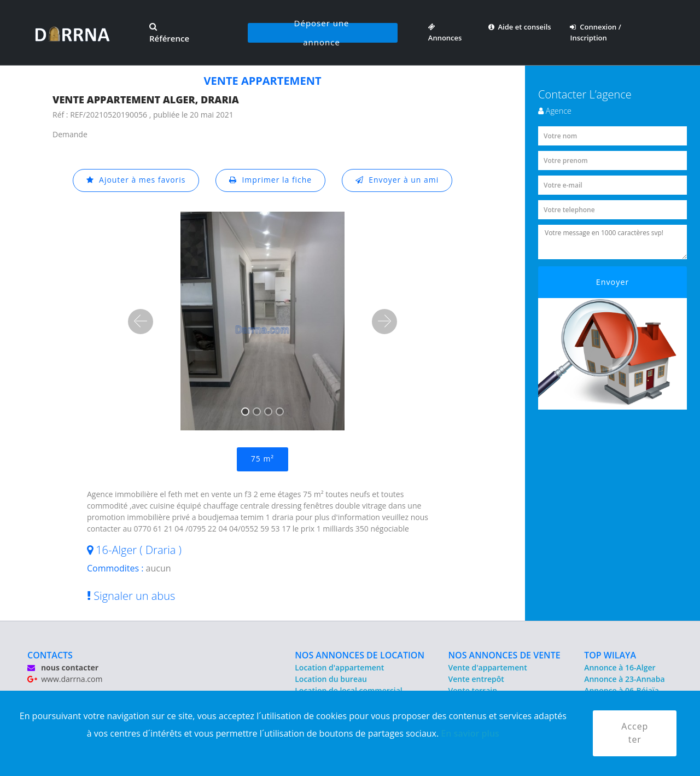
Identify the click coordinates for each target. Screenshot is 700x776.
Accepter (635, 733)
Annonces (445, 32)
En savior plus (470, 733)
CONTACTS (50, 655)
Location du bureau (331, 679)
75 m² (262, 459)
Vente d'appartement (488, 667)
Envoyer (613, 282)
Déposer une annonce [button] (322, 33)
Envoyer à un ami (397, 180)
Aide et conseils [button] (520, 27)
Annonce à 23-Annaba (624, 679)
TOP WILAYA (610, 655)
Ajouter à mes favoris (136, 180)
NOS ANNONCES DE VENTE (504, 655)
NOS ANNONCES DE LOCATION (360, 655)
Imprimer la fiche (271, 180)
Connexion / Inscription (595, 32)
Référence (169, 33)
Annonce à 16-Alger (620, 667)
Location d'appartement (339, 667)
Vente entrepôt (476, 679)
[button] (141, 322)
